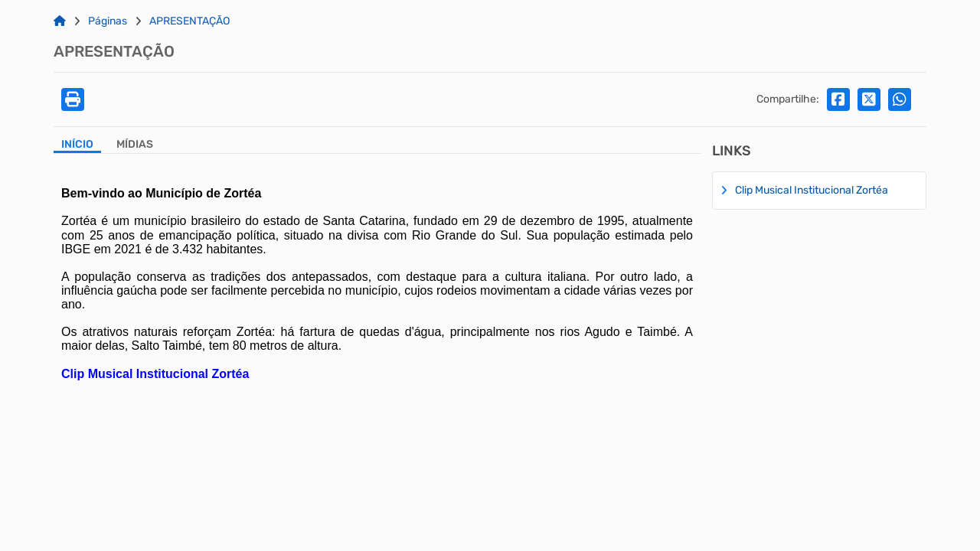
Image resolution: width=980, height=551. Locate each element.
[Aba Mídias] (135, 146)
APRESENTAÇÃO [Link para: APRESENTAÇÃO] (189, 21)
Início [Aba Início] (77, 145)
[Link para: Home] (60, 21)
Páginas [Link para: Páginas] (108, 21)
